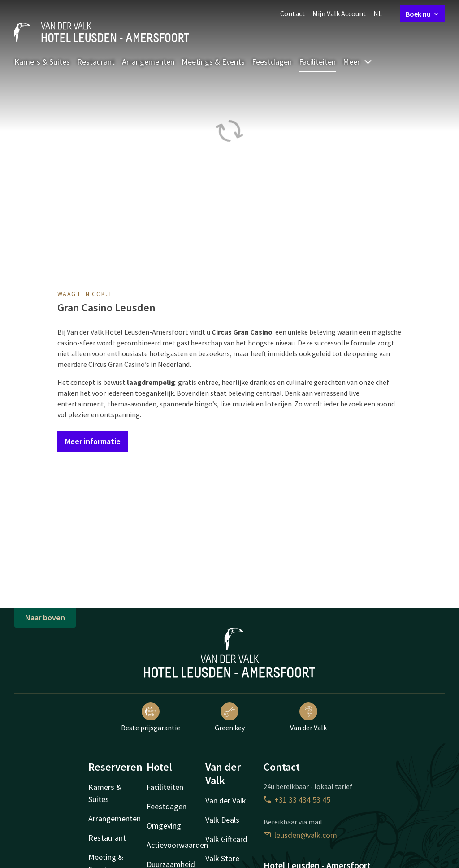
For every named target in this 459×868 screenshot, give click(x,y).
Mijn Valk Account (339, 13)
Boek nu (422, 14)
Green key (230, 717)
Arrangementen (148, 62)
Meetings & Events (213, 62)
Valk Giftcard (226, 839)
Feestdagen (272, 62)
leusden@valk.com (300, 835)
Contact (293, 13)
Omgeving (164, 826)
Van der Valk (308, 717)
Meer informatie (93, 441)
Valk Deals (222, 820)
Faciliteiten (317, 62)
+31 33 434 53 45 (297, 800)
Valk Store (222, 858)
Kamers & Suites (42, 62)
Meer (358, 62)
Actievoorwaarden (177, 845)
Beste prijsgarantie (151, 717)
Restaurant (96, 62)
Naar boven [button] (45, 617)
